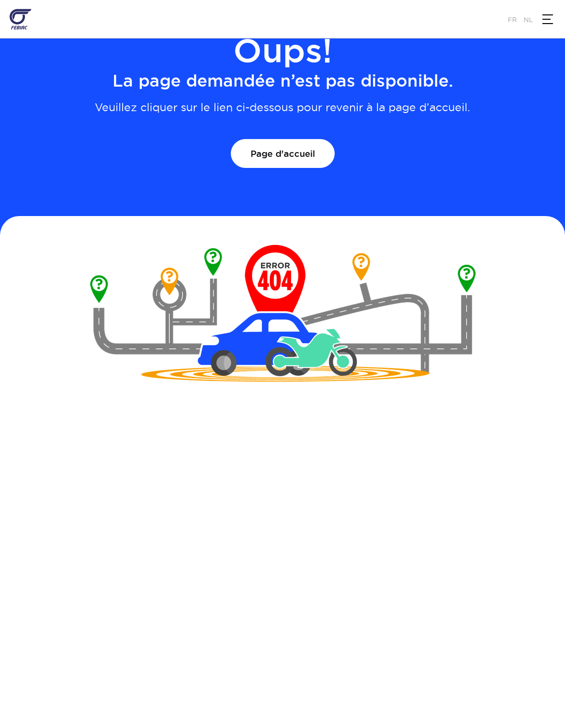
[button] (548, 19)
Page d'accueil (283, 153)
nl (528, 20)
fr (512, 20)
